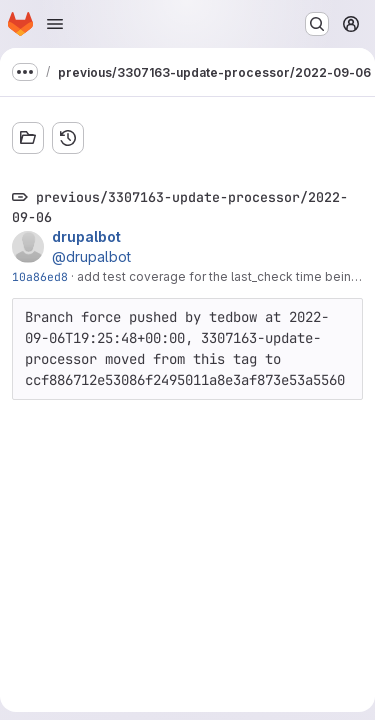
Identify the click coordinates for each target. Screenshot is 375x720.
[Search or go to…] (317, 24)
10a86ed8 (40, 276)
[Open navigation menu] (55, 24)
